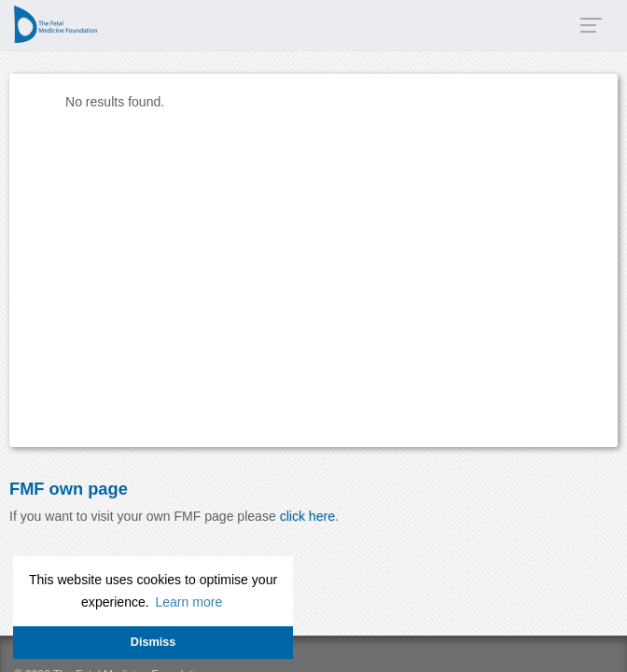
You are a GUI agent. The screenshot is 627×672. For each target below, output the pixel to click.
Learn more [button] (188, 602)
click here (307, 516)
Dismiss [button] (153, 642)
